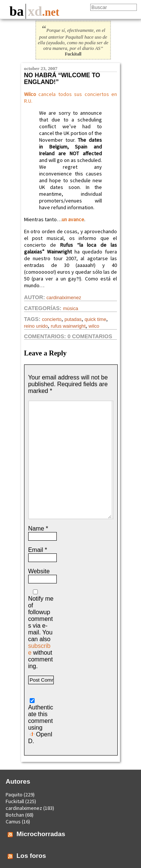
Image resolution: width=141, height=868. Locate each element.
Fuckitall (15, 801)
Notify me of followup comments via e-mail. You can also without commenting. (41, 629)
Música (70, 308)
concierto (52, 319)
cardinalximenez (64, 298)
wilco (94, 326)
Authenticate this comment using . (41, 721)
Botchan (15, 815)
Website (39, 571)
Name (38, 528)
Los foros (31, 856)
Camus (13, 822)
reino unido (36, 326)
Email (38, 550)
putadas (73, 319)
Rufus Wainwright (68, 326)
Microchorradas (41, 834)
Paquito (14, 795)
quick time (96, 319)
